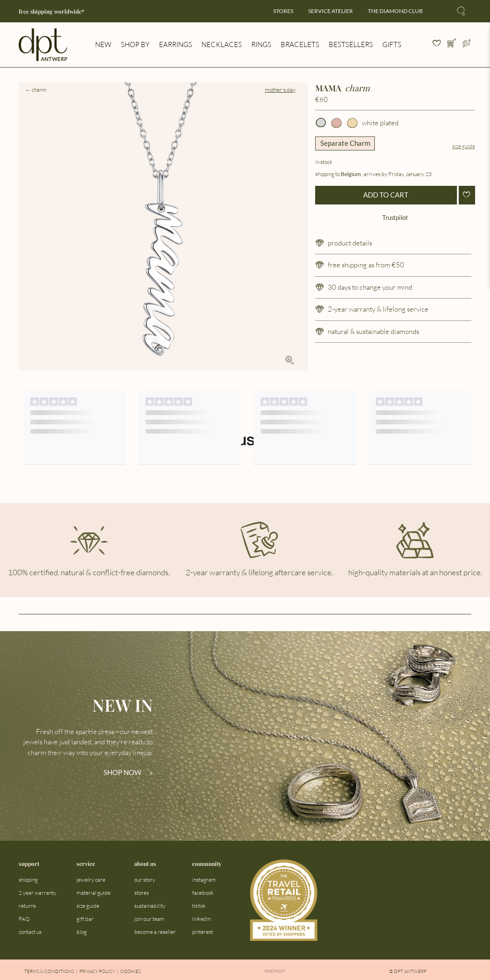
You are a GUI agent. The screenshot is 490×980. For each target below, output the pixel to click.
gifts (392, 44)
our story (145, 880)
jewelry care (91, 880)
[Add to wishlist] (467, 195)
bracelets (300, 44)
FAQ (24, 919)
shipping (28, 880)
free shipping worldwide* (52, 12)
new (103, 44)
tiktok (199, 906)
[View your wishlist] (437, 45)
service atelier (331, 11)
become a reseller (155, 932)
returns (27, 906)
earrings (176, 44)
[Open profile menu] (467, 45)
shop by (135, 44)
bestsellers (351, 44)
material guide (93, 893)
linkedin (201, 919)
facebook (203, 893)
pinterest (203, 932)
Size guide (464, 146)
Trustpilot (395, 217)
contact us (30, 932)
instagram (204, 880)
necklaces (222, 44)
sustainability (150, 906)
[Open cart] (452, 45)
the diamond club (395, 11)
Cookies (131, 971)
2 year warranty (38, 893)
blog (82, 932)
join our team (149, 919)
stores (283, 11)
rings (261, 44)
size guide (88, 906)
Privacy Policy (97, 971)
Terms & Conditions (49, 971)
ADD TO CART (386, 195)
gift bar (85, 919)
